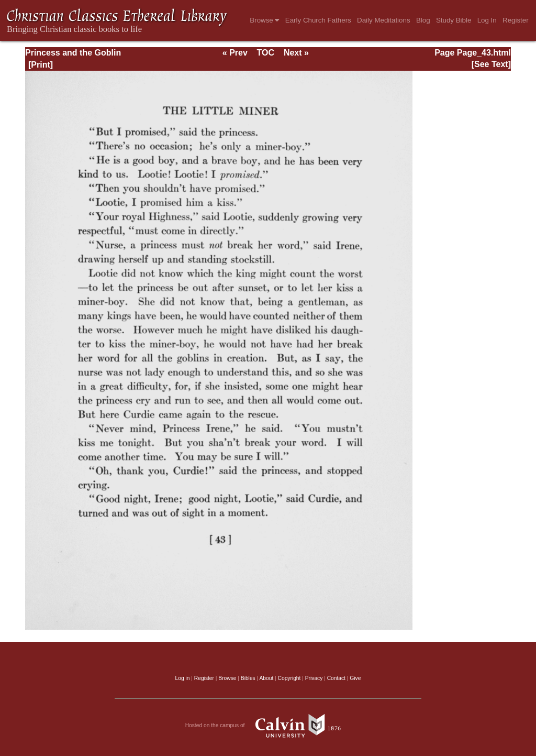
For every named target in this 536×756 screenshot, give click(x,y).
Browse (264, 20)
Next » (296, 53)
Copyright (289, 678)
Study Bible (454, 20)
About (266, 678)
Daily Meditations (383, 20)
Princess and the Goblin (73, 53)
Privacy (314, 678)
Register (516, 20)
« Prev (235, 53)
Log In (487, 20)
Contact (336, 678)
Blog (423, 20)
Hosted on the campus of (268, 726)
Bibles (248, 678)
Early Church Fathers (318, 20)
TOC (266, 53)
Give (355, 678)
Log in (183, 678)
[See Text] (491, 64)
